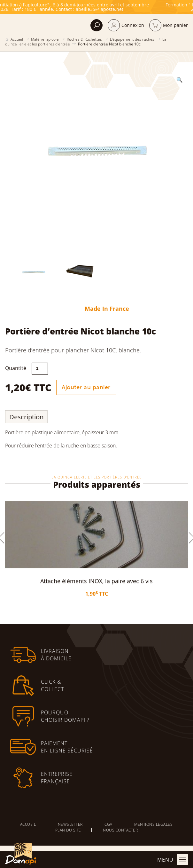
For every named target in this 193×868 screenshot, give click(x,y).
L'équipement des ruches (132, 39)
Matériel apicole (45, 39)
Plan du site (68, 830)
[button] (176, 80)
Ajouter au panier (89, 387)
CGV (108, 824)
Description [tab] (30, 417)
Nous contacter (120, 830)
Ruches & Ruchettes (84, 39)
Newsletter (70, 824)
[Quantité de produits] (43, 369)
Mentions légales (153, 824)
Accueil (17, 39)
